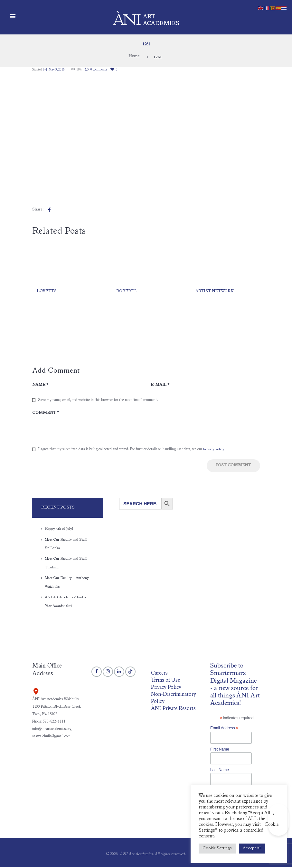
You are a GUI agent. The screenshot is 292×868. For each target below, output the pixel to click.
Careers (159, 675)
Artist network (215, 291)
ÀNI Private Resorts (174, 709)
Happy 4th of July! (59, 531)
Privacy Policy (214, 451)
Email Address (224, 729)
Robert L (127, 291)
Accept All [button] (252, 849)
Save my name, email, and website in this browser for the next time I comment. (98, 400)
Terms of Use (166, 681)
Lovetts (47, 291)
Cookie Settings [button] (217, 849)
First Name (220, 750)
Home (134, 57)
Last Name (220, 771)
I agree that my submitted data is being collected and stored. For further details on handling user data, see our (131, 451)
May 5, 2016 (57, 70)
